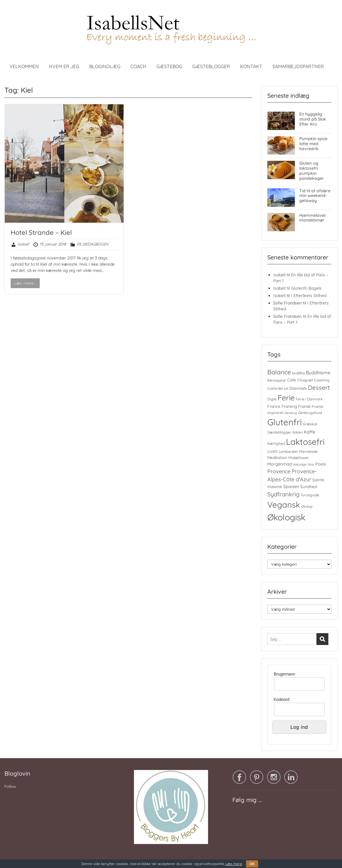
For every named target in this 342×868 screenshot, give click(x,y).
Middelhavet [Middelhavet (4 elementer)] (298, 458)
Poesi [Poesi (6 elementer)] (321, 464)
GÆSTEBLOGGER (211, 66)
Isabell (23, 244)
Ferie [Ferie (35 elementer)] (286, 398)
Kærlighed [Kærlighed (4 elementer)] (276, 443)
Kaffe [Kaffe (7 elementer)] (310, 432)
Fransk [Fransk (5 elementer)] (304, 406)
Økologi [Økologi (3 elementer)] (307, 506)
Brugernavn (285, 674)
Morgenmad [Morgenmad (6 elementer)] (280, 464)
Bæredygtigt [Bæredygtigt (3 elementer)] (277, 380)
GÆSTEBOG (169, 66)
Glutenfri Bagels (306, 288)
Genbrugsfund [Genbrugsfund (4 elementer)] (310, 413)
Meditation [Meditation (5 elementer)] (277, 458)
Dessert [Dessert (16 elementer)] (319, 388)
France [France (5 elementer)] (274, 406)
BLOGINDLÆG (105, 66)
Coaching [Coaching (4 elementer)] (322, 380)
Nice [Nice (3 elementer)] (311, 464)
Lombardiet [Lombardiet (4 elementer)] (288, 451)
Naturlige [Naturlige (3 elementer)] (300, 464)
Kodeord (282, 699)
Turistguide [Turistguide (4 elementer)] (310, 495)
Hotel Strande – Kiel (41, 232)
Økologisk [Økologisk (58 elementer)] (286, 517)
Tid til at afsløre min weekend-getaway (315, 196)
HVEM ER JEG (64, 66)
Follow (10, 786)
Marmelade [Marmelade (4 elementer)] (308, 451)
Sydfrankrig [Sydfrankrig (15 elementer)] (283, 494)
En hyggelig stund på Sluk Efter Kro (313, 119)
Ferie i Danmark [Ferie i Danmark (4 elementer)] (309, 399)
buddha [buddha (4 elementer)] (298, 373)
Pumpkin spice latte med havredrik (313, 144)
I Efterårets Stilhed (309, 296)
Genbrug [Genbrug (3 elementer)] (291, 413)
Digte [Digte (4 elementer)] (272, 399)
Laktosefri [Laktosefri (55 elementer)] (305, 442)
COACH (138, 66)
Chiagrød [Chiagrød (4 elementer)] (305, 380)
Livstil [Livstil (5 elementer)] (272, 451)
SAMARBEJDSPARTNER (298, 66)
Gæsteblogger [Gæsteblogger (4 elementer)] (279, 432)
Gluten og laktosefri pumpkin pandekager (312, 171)
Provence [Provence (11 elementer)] (279, 471)
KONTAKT (251, 66)
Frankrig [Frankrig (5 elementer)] (289, 406)
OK (252, 864)
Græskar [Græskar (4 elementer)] (310, 424)
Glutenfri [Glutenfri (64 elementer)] (285, 422)
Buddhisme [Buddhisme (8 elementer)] (318, 373)
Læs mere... (25, 283)
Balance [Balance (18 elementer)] (279, 372)
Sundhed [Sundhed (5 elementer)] (309, 487)
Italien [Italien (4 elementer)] (298, 432)
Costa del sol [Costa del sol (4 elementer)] (278, 388)
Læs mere (234, 864)
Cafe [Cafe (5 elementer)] (292, 380)
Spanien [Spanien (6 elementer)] (291, 486)
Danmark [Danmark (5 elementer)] (298, 388)
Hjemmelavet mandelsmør (313, 218)
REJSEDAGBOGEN (92, 244)
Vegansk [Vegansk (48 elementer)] (284, 505)
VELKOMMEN (24, 66)
